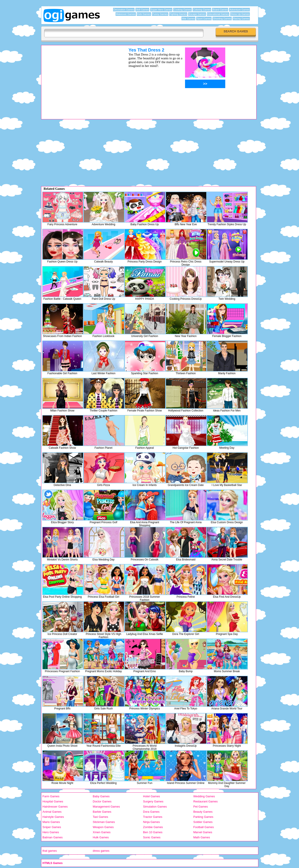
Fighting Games (178, 14)
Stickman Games (104, 822)
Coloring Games (202, 10)
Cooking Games (182, 10)
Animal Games (52, 812)
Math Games (202, 837)
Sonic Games (152, 837)
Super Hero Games (161, 10)
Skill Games (142, 10)
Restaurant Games (205, 801)
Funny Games (160, 14)
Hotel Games (152, 796)
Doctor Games (102, 801)
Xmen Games (102, 832)
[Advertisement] (79, 79)
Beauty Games (203, 812)
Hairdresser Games (55, 807)
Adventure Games (239, 10)
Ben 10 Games (153, 832)
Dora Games (151, 812)
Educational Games (218, 14)
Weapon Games (103, 827)
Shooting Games (222, 19)
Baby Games (101, 796)
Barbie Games (102, 812)
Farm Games (51, 796)
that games (50, 851)
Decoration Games (124, 10)
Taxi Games (100, 817)
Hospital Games (53, 801)
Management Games (106, 807)
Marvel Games (203, 832)
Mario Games (51, 822)
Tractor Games (153, 817)
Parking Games (203, 817)
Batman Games (53, 837)
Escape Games (197, 14)
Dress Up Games (240, 14)
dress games (101, 851)
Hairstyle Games (53, 817)
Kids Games (144, 14)
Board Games (220, 10)
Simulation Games (155, 807)
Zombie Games (153, 827)
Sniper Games (52, 827)
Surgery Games (153, 801)
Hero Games (51, 832)
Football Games (204, 827)
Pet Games (201, 807)
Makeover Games (126, 14)
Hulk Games (101, 837)
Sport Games (204, 19)
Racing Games (241, 19)
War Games (188, 19)
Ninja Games (151, 822)
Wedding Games (204, 796)
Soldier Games (203, 822)
